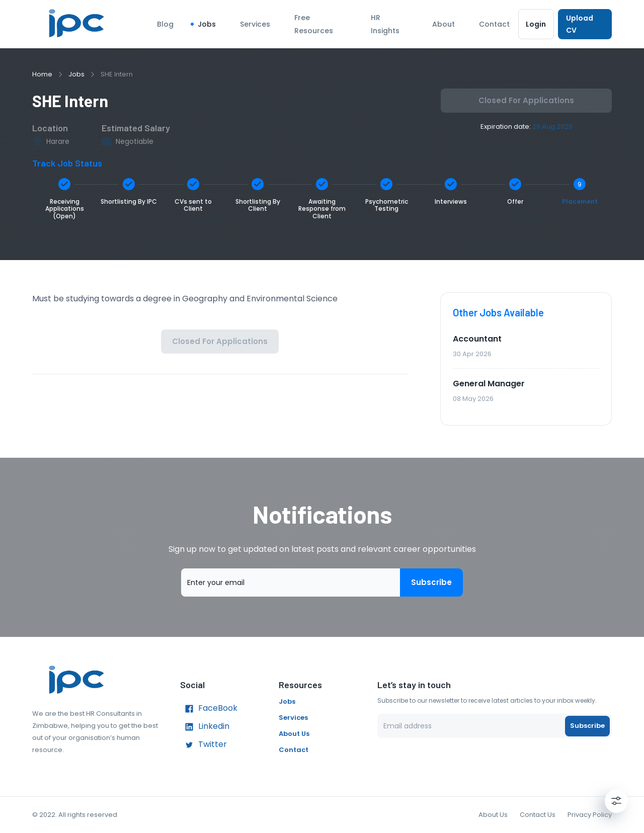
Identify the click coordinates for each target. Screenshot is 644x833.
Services (255, 24)
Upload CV (585, 24)
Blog (165, 24)
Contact (494, 24)
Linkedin (205, 727)
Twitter (204, 745)
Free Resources (314, 24)
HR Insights (385, 24)
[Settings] (616, 801)
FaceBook (209, 709)
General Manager (489, 384)
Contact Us (538, 815)
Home (42, 74)
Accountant (477, 339)
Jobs (207, 24)
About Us (294, 734)
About (444, 24)
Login (536, 24)
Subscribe (431, 582)
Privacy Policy (590, 815)
